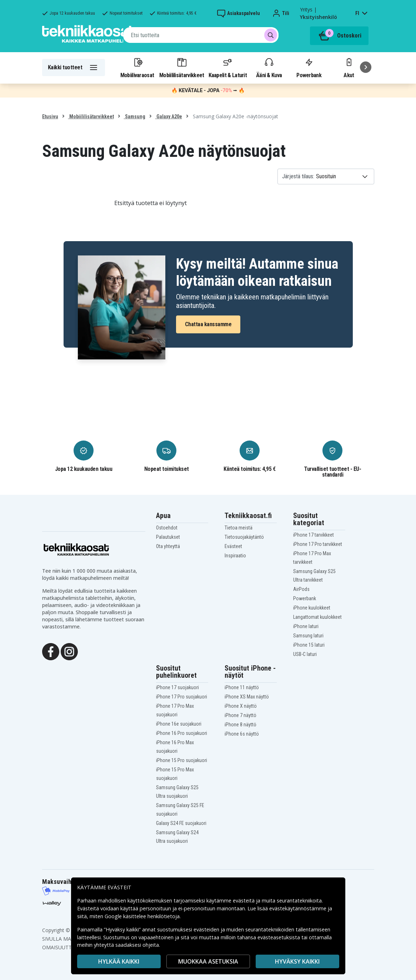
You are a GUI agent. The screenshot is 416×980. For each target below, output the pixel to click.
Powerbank (309, 68)
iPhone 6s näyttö (242, 734)
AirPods (301, 589)
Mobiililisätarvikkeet (182, 68)
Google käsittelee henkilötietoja (142, 916)
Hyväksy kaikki (297, 961)
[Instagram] (69, 651)
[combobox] (201, 35)
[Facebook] (51, 651)
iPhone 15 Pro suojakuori (182, 760)
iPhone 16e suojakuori (179, 724)
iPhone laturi (306, 626)
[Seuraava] (366, 67)
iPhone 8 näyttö (240, 725)
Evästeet (233, 546)
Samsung (135, 116)
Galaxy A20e (169, 116)
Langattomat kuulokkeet (317, 617)
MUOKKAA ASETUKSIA (208, 961)
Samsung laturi (308, 636)
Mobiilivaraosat (137, 68)
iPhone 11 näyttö (242, 687)
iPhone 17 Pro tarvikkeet (318, 544)
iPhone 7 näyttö (240, 715)
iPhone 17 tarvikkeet (314, 535)
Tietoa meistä (239, 528)
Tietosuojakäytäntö (244, 537)
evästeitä (244, 901)
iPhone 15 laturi (309, 645)
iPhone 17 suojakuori (177, 687)
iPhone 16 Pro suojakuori (182, 733)
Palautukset (168, 537)
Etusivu (50, 116)
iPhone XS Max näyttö (247, 697)
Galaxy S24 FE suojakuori (181, 823)
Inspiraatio (235, 556)
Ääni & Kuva (269, 68)
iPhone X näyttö (241, 706)
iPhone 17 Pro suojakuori (182, 697)
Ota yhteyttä (168, 546)
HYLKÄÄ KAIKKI (119, 961)
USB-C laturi (305, 654)
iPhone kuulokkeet (312, 608)
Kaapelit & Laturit (228, 68)
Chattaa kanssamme (208, 324)
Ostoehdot (167, 528)
